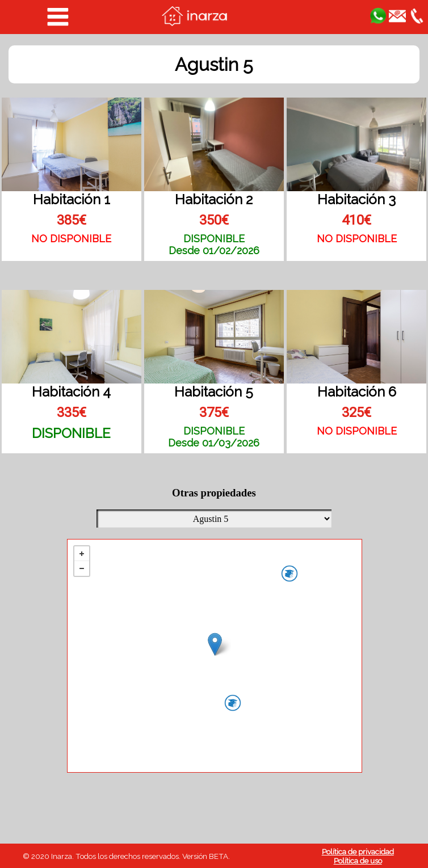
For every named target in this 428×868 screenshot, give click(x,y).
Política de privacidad (358, 852)
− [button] (82, 568)
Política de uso (358, 861)
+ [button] (82, 554)
